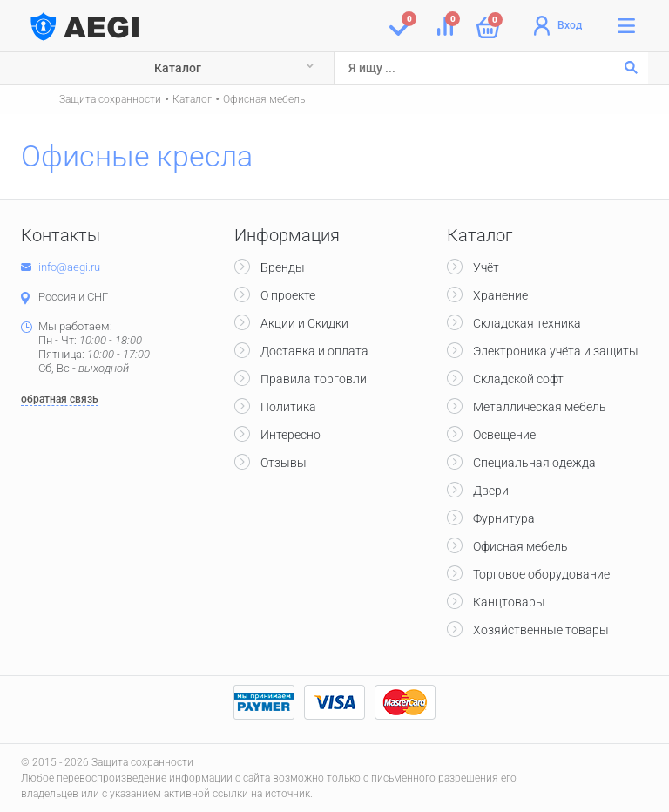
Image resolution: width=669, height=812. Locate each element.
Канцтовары (509, 602)
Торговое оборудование (541, 574)
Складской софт (518, 379)
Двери (491, 491)
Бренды (283, 267)
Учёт (486, 267)
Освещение (504, 435)
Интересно (291, 435)
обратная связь (60, 399)
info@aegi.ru (69, 267)
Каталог (178, 68)
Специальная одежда (534, 463)
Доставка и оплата (314, 351)
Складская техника (527, 323)
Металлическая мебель (540, 407)
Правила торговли (314, 379)
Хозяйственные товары (541, 630)
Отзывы (284, 463)
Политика (288, 407)
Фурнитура (504, 518)
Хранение (500, 295)
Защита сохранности (110, 99)
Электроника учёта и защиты (556, 351)
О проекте (288, 295)
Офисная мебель (264, 99)
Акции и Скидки (304, 323)
